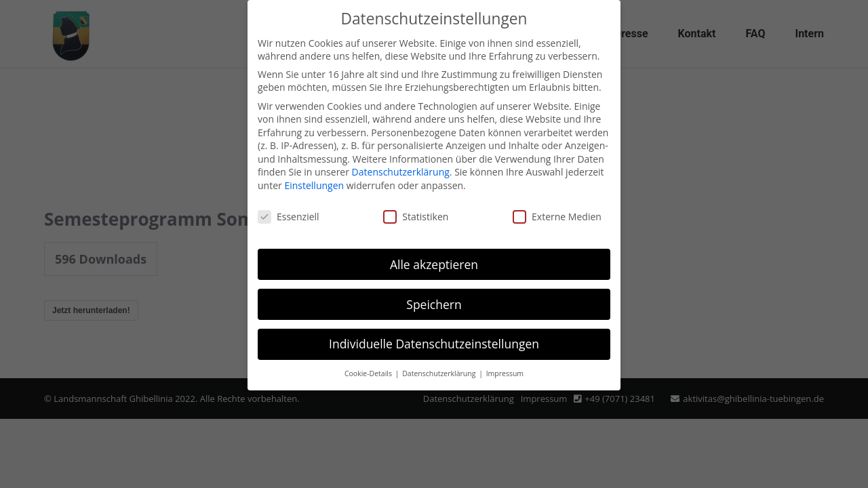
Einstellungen (314, 185)
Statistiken (416, 217)
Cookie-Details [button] (369, 373)
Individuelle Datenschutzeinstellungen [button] (434, 344)
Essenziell (289, 217)
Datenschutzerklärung (401, 172)
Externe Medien (557, 217)
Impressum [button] (505, 373)
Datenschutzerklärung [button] (440, 373)
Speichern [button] (434, 304)
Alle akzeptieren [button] (434, 264)
